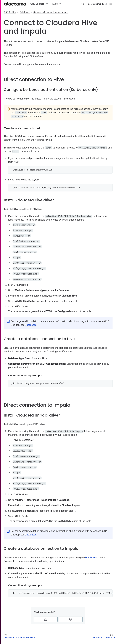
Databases (25, 12)
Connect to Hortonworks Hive (19, 638)
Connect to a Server (102, 638)
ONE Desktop (10, 12)
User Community (98, 4)
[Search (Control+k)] (83, 4)
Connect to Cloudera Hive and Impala (51, 12)
